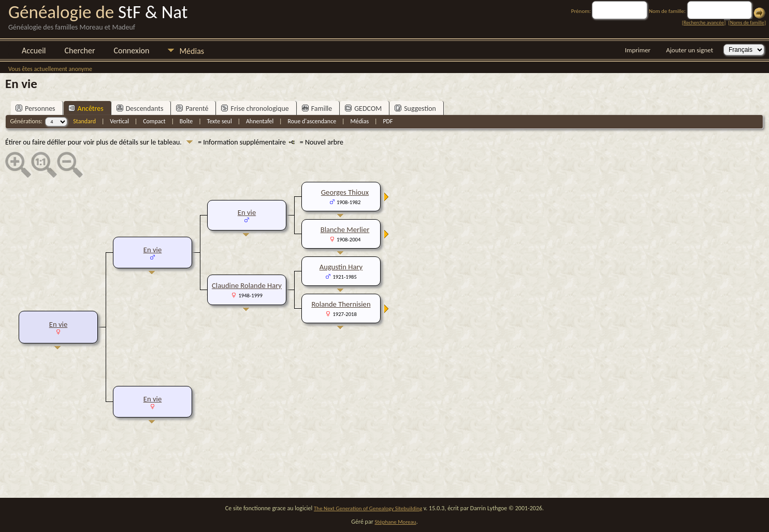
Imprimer (638, 50)
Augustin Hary (341, 267)
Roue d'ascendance (312, 121)
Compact (154, 121)
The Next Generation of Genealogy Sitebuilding (368, 508)
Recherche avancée (704, 23)
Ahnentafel (260, 121)
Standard (84, 121)
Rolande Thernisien (341, 304)
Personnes (35, 109)
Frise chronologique (255, 109)
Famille (317, 109)
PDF (388, 121)
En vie (58, 324)
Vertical (119, 121)
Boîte (186, 121)
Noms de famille (747, 23)
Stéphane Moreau (396, 522)
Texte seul (220, 121)
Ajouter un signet (690, 50)
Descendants (140, 109)
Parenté (192, 109)
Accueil (34, 51)
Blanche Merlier (345, 229)
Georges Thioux (345, 192)
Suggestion (415, 109)
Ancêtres (86, 109)
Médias (192, 51)
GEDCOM (363, 109)
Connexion (131, 51)
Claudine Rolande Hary (247, 285)
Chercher (80, 51)
